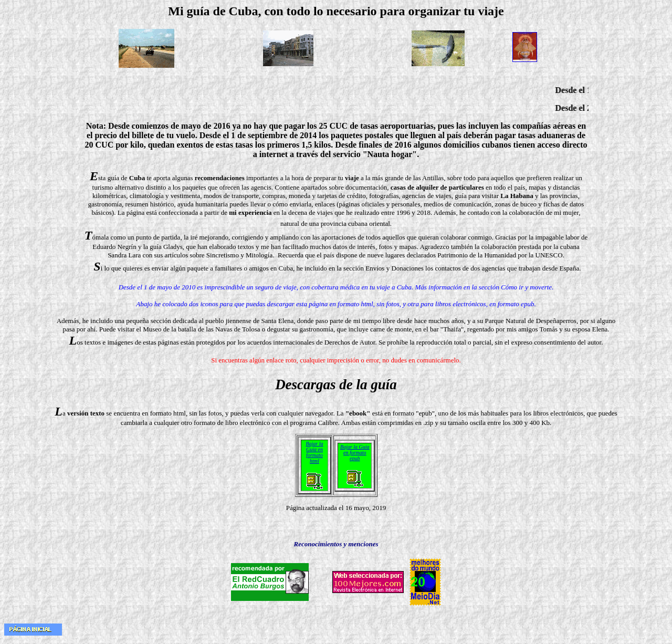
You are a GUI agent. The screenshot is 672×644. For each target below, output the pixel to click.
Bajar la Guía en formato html (314, 452)
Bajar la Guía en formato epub (355, 453)
